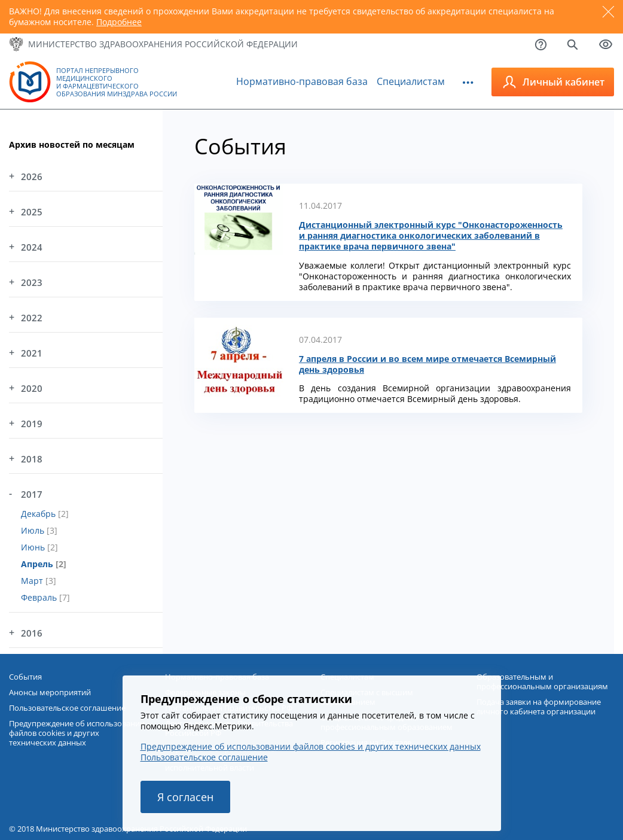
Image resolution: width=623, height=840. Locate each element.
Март (33, 581)
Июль (34, 530)
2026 (32, 176)
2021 (32, 353)
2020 (32, 388)
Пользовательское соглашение (204, 757)
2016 (32, 633)
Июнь (34, 547)
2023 (32, 282)
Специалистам (411, 81)
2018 (32, 459)
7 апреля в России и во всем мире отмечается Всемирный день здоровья (427, 364)
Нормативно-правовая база (302, 81)
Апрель (38, 564)
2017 (32, 494)
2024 (32, 247)
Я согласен (185, 797)
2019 (32, 424)
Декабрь (39, 514)
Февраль (40, 597)
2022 (32, 318)
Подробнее (119, 22)
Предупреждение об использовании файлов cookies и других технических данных (311, 746)
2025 (32, 212)
